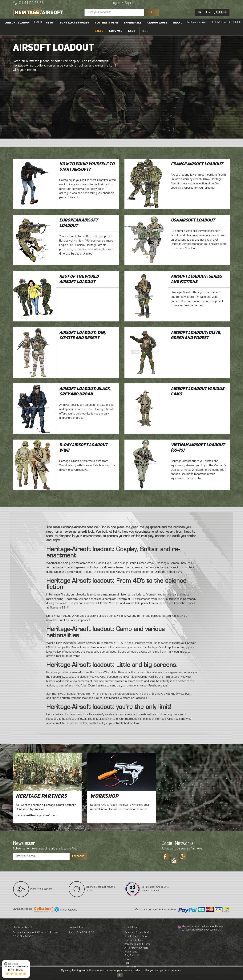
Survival (115, 31)
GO (151, 12)
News (50, 23)
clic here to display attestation (206, 930)
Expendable (133, 23)
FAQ (127, 963)
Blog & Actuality (133, 956)
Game (132, 31)
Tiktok (174, 859)
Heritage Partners (41, 796)
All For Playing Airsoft (136, 948)
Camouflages (157, 23)
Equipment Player (134, 940)
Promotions (131, 952)
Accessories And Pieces (138, 944)
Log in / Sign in (123, 3)
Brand (178, 23)
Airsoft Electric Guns (136, 937)
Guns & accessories (74, 23)
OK (119, 975)
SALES (99, 31)
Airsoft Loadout (18, 23)
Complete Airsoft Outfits (138, 933)
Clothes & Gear (107, 23)
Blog (145, 31)
